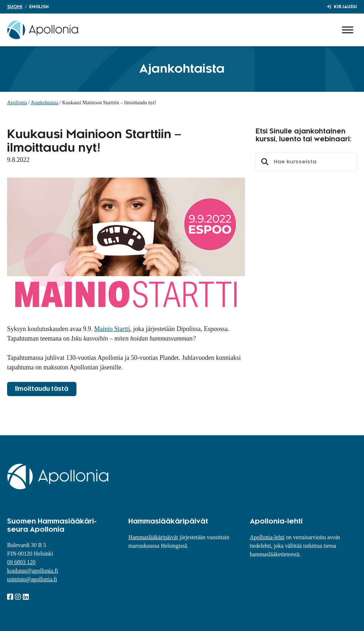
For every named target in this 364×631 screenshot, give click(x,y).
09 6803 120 (21, 562)
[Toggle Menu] (348, 30)
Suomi (15, 7)
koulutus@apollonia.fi (33, 571)
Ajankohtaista (44, 103)
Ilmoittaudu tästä (42, 389)
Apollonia (17, 103)
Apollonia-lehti (267, 537)
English (39, 7)
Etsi (264, 162)
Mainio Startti (112, 329)
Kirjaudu (345, 7)
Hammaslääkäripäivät (153, 537)
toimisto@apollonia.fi (32, 579)
